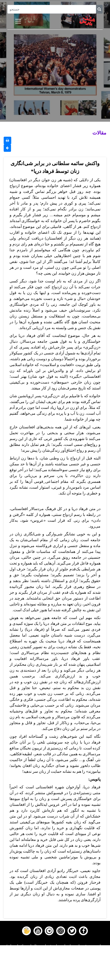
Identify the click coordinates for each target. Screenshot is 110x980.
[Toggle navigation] (18, 21)
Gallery (55, 965)
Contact (55, 971)
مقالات (99, 133)
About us (55, 977)
